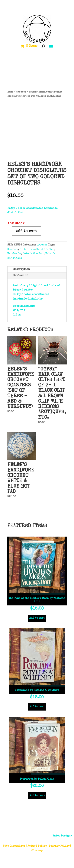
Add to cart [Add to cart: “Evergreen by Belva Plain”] (37, 796)
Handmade (14, 254)
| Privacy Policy (59, 846)
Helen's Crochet (33, 254)
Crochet (21, 92)
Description (22, 269)
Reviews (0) (21, 276)
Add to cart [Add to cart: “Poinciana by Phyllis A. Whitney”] (37, 707)
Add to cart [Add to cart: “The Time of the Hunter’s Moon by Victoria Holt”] (37, 618)
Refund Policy (37, 846)
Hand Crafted (45, 249)
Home (10, 92)
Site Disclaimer (14, 846)
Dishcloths (27, 249)
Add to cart (27, 231)
